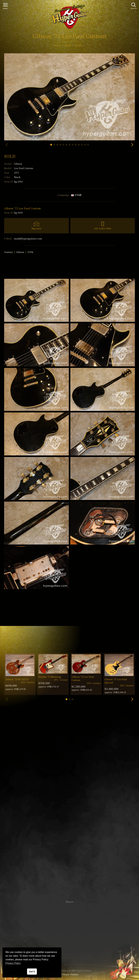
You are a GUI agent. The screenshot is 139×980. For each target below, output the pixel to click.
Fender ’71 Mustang (50, 677)
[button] (51, 145)
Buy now (36, 228)
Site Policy (70, 953)
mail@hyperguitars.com (28, 238)
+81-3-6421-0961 (103, 228)
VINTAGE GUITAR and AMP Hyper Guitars (70, 970)
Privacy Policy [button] (13, 963)
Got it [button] (32, 972)
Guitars (8, 252)
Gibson (18, 164)
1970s (30, 252)
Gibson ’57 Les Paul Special (116, 681)
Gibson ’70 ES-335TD (17, 679)
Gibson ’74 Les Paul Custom (83, 678)
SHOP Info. (69, 810)
